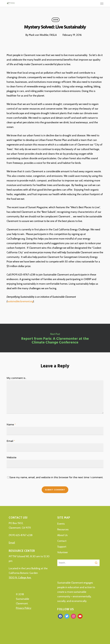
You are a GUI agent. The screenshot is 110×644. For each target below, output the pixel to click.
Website (11, 457)
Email (11, 441)
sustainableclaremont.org (20, 301)
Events (61, 524)
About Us (62, 535)
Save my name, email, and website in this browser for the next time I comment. (56, 477)
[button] (102, 3)
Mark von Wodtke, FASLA (43, 35)
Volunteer (63, 552)
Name (11, 425)
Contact (62, 541)
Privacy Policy (24, 608)
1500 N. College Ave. (20, 578)
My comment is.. (17, 378)
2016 (56, 20)
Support (62, 547)
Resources (63, 529)
